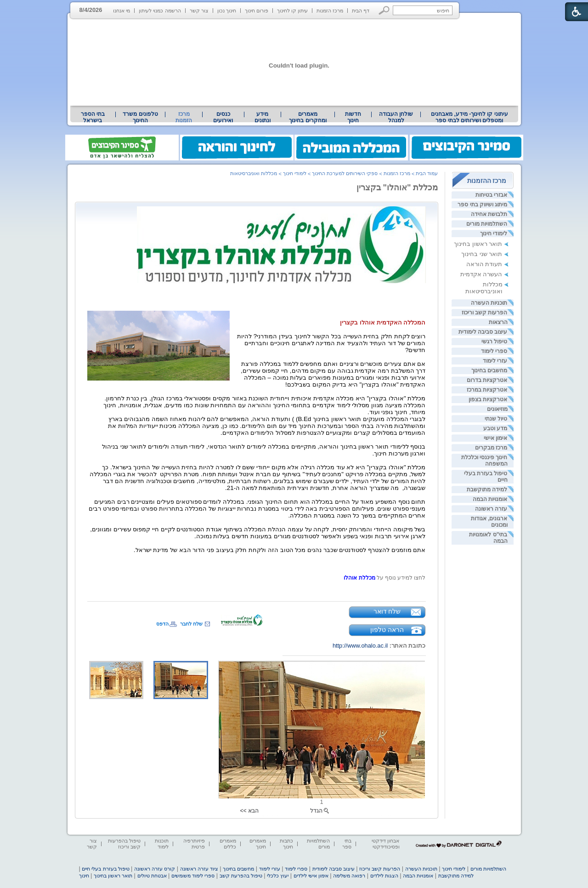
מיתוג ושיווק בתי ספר (482, 205)
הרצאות (498, 322)
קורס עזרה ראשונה (155, 869)
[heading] (384, 578)
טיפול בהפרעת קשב (241, 876)
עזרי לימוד (495, 361)
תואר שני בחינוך (482, 254)
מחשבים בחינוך (489, 370)
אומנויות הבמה (490, 499)
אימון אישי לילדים (311, 876)
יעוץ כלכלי (278, 876)
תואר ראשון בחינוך (478, 244)
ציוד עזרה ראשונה (199, 869)
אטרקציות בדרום (487, 380)
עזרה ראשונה (491, 509)
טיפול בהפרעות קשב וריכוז (124, 844)
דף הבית (361, 11)
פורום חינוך (257, 11)
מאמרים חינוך (258, 844)
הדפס (162, 624)
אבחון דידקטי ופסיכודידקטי (385, 844)
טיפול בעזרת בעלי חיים (105, 869)
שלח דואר (387, 611)
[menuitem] (469, 117)
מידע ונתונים (263, 117)
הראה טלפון (387, 630)
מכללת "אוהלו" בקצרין (397, 188)
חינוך (84, 876)
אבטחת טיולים (152, 876)
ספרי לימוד (494, 351)
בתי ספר (347, 844)
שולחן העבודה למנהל (396, 117)
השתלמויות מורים (487, 224)
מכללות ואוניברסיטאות (484, 288)
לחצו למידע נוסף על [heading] (401, 578)
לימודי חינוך (494, 233)
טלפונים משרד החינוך (140, 117)
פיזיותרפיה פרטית (194, 844)
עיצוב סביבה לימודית (483, 332)
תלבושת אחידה (489, 214)
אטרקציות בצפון (488, 399)
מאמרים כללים (228, 844)
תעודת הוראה (484, 264)
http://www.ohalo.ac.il (360, 646)
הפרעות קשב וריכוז (485, 313)
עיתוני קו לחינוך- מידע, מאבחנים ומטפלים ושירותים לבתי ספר (469, 117)
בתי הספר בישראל (93, 117)
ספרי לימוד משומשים (193, 876)
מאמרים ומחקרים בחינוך (308, 117)
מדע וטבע (495, 428)
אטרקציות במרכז (487, 390)
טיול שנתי (496, 419)
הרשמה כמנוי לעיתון (160, 11)
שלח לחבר (191, 624)
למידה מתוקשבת (487, 490)
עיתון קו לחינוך (292, 11)
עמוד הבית (427, 173)
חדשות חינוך (353, 117)
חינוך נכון (227, 11)
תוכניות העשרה (489, 303)
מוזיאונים (497, 409)
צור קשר (199, 11)
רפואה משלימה (349, 876)
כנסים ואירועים (223, 117)
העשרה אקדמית (481, 274)
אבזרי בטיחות (491, 195)
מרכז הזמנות (330, 11)
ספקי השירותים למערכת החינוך (345, 173)
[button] (384, 10)
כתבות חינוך (286, 844)
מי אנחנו (122, 11)
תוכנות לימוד (162, 844)
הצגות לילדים (384, 876)
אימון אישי (495, 438)
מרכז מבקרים (491, 448)
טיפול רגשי (494, 342)
